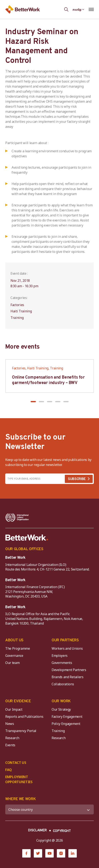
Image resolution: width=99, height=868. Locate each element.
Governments (62, 663)
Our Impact (14, 709)
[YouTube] (49, 853)
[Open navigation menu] (91, 9)
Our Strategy (61, 709)
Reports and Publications (24, 717)
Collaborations (63, 684)
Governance (14, 656)
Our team (12, 663)
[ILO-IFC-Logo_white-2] (17, 517)
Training (58, 731)
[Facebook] (26, 853)
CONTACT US (16, 763)
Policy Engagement (67, 724)
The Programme (18, 648)
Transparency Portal (21, 731)
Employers (60, 656)
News (10, 724)
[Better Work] (27, 538)
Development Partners (69, 670)
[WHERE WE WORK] (49, 809)
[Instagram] (61, 853)
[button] (33, 402)
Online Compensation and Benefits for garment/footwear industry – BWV (48, 380)
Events (10, 745)
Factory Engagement (67, 717)
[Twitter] (38, 853)
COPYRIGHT (62, 831)
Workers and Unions (67, 648)
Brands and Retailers (68, 677)
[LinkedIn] (73, 853)
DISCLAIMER (37, 830)
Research (12, 738)
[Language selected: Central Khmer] (78, 9)
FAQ (8, 770)
